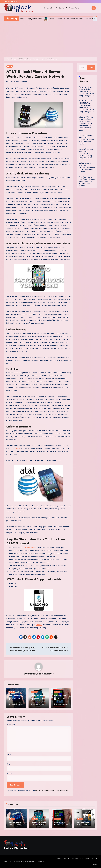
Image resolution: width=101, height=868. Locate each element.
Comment (11, 725)
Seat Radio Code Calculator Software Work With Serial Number (87, 140)
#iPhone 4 (17, 82)
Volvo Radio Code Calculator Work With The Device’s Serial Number (87, 167)
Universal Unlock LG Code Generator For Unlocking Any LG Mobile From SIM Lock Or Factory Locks (86, 123)
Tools (87, 859)
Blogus (30, 861)
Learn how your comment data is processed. (52, 790)
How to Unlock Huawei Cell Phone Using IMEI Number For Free (84, 826)
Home (46, 8)
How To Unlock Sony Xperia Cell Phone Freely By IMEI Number (87, 182)
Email (9, 764)
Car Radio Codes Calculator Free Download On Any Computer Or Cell (86, 153)
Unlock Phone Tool (17, 848)
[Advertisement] (51, 38)
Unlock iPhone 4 (31, 548)
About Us (54, 8)
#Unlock (24, 82)
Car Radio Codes (77, 859)
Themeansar (40, 861)
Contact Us (63, 8)
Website (10, 774)
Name (9, 754)
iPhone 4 (39, 625)
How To (94, 859)
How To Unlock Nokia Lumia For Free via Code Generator (61, 826)
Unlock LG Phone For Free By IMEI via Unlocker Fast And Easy (39, 826)
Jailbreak (66, 859)
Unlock (10, 66)
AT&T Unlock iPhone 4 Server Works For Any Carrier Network (35, 74)
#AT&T (11, 82)
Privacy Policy (74, 8)
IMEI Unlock (16, 448)
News (95, 864)
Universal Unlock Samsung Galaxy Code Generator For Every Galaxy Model (87, 92)
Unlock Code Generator (40, 674)
